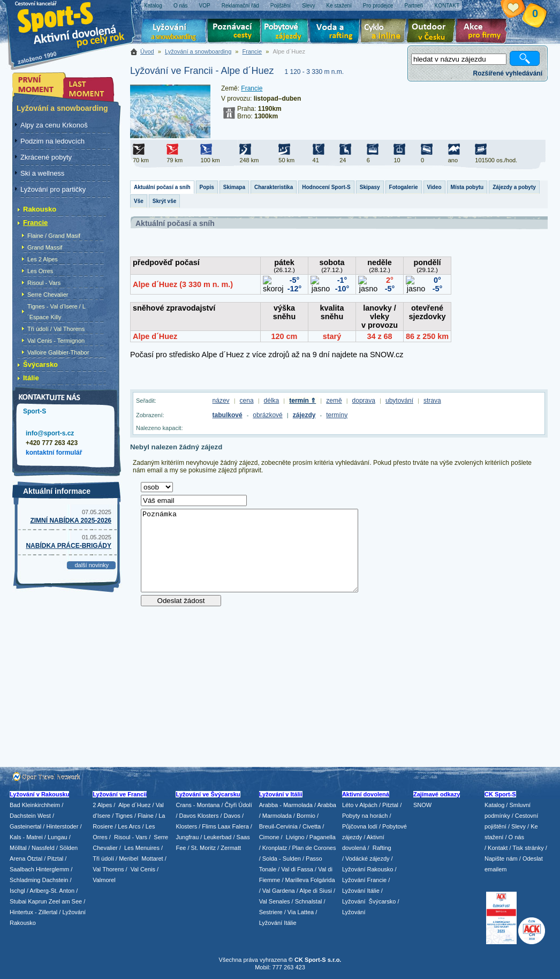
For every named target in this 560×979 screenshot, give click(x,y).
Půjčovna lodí (360, 826)
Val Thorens (108, 869)
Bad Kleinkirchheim (35, 805)
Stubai (18, 901)
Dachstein (55, 880)
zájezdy (304, 415)
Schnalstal (309, 901)
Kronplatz (275, 848)
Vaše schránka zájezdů (521, 10)
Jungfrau (187, 837)
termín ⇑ (302, 401)
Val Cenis (143, 869)
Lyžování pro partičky (53, 189)
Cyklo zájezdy (385, 32)
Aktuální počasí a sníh (162, 187)
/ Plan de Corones (312, 848)
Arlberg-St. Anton (52, 891)
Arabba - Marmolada (286, 805)
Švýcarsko (40, 364)
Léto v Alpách (360, 805)
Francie (252, 51)
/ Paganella (321, 837)
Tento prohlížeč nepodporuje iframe (339, 314)
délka (272, 401)
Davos (232, 816)
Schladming (26, 880)
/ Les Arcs (127, 826)
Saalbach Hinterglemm (39, 869)
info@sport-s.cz (50, 433)
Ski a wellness (42, 173)
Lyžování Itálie (278, 923)
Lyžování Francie (364, 880)
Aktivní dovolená (433, 32)
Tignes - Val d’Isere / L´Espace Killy (56, 312)
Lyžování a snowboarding (198, 51)
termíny (337, 415)
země (334, 401)
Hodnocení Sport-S (326, 187)
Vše (139, 201)
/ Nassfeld (41, 848)
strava (432, 401)
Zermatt (231, 848)
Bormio (306, 816)
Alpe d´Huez (135, 805)
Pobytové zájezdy (286, 32)
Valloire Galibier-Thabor (58, 352)
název (221, 401)
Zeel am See (65, 901)
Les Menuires (142, 848)
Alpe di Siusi (316, 891)
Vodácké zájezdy (368, 858)
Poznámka (249, 551)
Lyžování (174, 32)
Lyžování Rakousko (368, 869)
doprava (364, 401)
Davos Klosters (199, 816)
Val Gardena (279, 891)
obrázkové (267, 415)
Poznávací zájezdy (234, 32)
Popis (207, 187)
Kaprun (37, 901)
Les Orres (40, 271)
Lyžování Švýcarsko (369, 901)
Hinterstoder (62, 826)
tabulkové (228, 415)
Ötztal (35, 858)
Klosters (186, 826)
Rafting (382, 848)
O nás (516, 837)
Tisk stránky (528, 848)
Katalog (494, 805)
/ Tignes (122, 816)
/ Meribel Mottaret (139, 858)
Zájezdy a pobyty (514, 187)
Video (434, 187)
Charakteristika (274, 187)
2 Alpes (102, 805)
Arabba (327, 805)
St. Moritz (203, 848)
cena (247, 401)
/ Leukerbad (216, 837)
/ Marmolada (275, 816)
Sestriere (271, 912)
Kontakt (498, 848)
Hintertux (21, 912)
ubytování (399, 401)
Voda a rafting (336, 32)
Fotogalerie (404, 187)
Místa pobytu (467, 187)
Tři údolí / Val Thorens (56, 329)
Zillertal (49, 912)
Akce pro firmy (484, 32)
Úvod (147, 51)
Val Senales (275, 901)
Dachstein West (30, 816)
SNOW (422, 805)
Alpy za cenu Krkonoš (54, 125)
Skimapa (234, 187)
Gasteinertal (25, 826)
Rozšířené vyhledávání (508, 73)
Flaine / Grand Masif (54, 236)
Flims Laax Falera (225, 826)
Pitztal (55, 858)
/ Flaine (144, 816)
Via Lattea (301, 912)
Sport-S (35, 411)
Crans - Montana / (200, 805)
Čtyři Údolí (239, 805)
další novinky (92, 565)
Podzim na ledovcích (52, 141)
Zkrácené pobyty (46, 157)
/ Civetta (310, 826)
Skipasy (370, 187)
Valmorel (104, 880)
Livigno (295, 837)
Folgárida (323, 880)
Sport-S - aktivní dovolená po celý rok (77, 23)
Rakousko (40, 209)
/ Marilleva (295, 880)
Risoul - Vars (44, 283)
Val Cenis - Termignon (56, 341)
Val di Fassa (297, 869)
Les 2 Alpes (43, 259)
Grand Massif (45, 247)
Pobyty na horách (365, 816)
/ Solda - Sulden (280, 858)
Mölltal (18, 848)
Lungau (58, 837)
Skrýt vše (164, 201)
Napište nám (501, 858)
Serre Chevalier (48, 295)
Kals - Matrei (26, 837)
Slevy (519, 826)
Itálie (31, 378)
